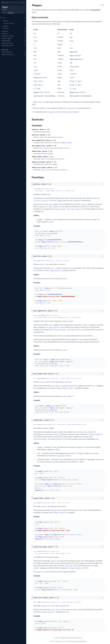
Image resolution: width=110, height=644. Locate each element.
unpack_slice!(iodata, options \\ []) (44, 167)
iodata (40, 191)
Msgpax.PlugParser (7, 43)
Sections (5, 21)
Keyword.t (48, 189)
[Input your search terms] (13, 3)
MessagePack (96, 10)
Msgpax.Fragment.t (44, 317)
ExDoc (58, 641)
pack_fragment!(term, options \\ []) (44, 146)
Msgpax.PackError (7, 52)
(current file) (74, 638)
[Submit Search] (3, 3)
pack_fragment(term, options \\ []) (44, 140)
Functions (6, 28)
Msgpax (5, 7)
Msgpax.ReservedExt (8, 45)
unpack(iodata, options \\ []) (42, 151)
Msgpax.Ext (5, 34)
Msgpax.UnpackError (8, 54)
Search (80, 638)
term (42, 189)
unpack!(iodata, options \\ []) (42, 157)
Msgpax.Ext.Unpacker (8, 36)
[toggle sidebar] (24, 3)
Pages (4, 12)
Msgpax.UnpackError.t (78, 425)
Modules (10, 12)
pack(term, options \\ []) (41, 129)
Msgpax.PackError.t (57, 191)
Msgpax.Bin (5, 31)
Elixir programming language (78, 641)
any (62, 425)
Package (63, 638)
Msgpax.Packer (6, 41)
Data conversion (9, 23)
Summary (6, 26)
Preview (68, 638)
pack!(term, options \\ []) (41, 135)
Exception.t (69, 191)
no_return (65, 261)
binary (45, 553)
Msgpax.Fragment (7, 38)
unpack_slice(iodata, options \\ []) (44, 162)
